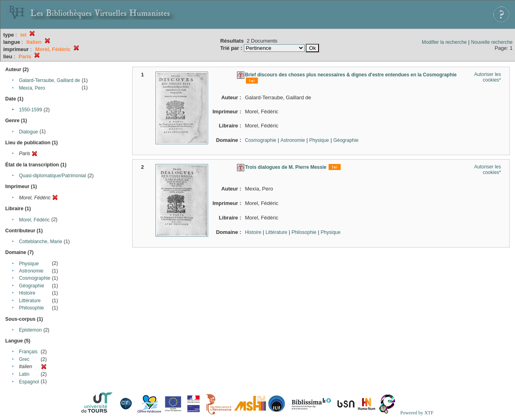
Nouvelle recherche (492, 42)
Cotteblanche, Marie (40, 242)
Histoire (27, 293)
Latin (24, 374)
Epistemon (30, 330)
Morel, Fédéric (34, 220)
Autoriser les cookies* (487, 77)
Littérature (30, 301)
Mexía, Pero (32, 88)
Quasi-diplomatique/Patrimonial (52, 176)
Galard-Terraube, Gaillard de (49, 80)
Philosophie (31, 308)
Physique (29, 264)
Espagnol (29, 382)
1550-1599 (30, 110)
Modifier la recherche (444, 42)
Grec (24, 359)
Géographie (32, 286)
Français (28, 352)
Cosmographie (35, 278)
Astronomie (31, 271)
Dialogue (28, 132)
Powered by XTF (417, 413)
